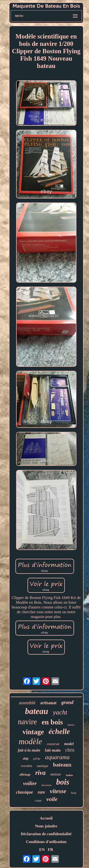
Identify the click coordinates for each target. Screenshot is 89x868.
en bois (52, 722)
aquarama (57, 757)
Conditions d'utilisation (46, 842)
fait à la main (29, 750)
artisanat (48, 703)
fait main (53, 750)
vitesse (58, 791)
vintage (33, 732)
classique (24, 792)
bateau (37, 711)
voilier (30, 783)
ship (26, 759)
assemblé (27, 703)
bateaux (62, 765)
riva (41, 773)
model (69, 744)
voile (52, 799)
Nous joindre (46, 826)
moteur (56, 774)
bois (63, 782)
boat (74, 793)
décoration (47, 785)
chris (70, 750)
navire (28, 722)
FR (50, 850)
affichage (25, 775)
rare (41, 792)
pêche (37, 759)
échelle (59, 731)
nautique (42, 766)
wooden (27, 766)
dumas (71, 725)
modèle (30, 741)
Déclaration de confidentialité (46, 834)
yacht (60, 712)
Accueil (46, 818)
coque (38, 800)
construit (53, 744)
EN (42, 850)
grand (67, 702)
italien (69, 775)
